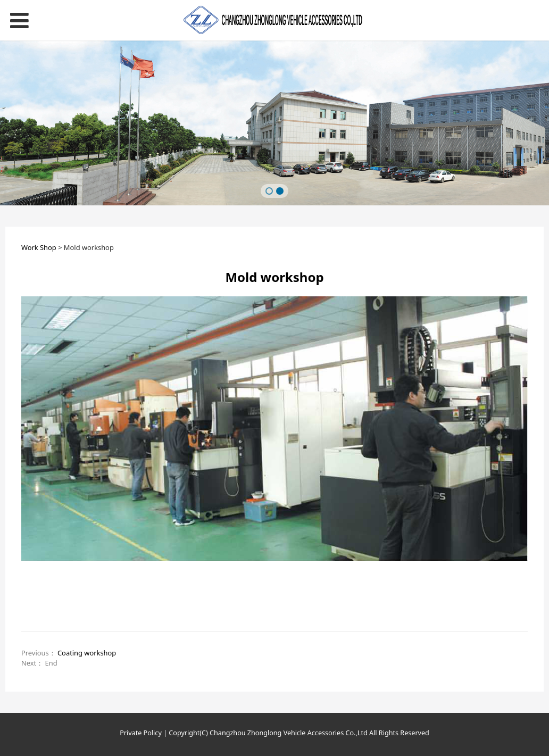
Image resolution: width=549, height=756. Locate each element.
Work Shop (39, 247)
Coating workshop (87, 653)
